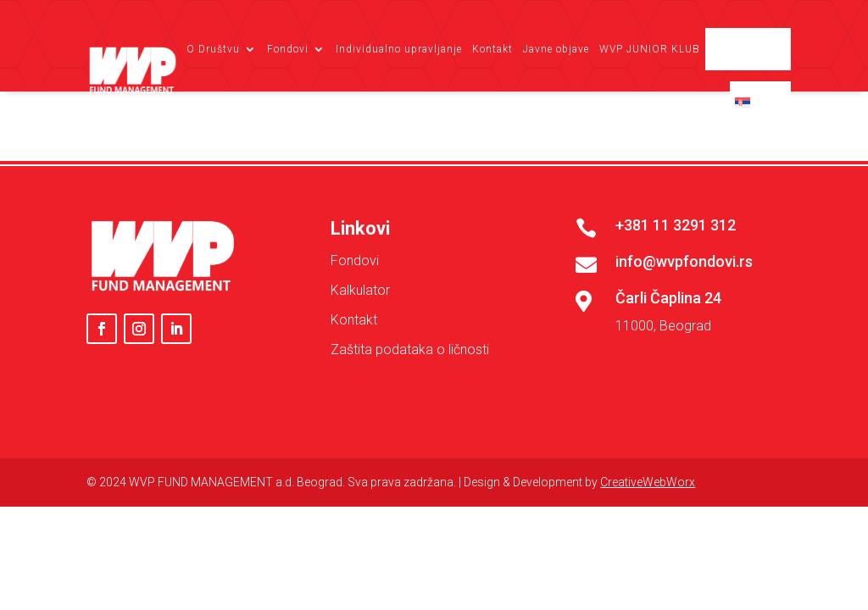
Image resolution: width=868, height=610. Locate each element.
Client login (756, 49)
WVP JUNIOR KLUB (650, 49)
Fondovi (288, 49)
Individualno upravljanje (399, 49)
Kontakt (492, 49)
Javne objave (556, 49)
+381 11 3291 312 (676, 314)
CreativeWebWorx (648, 571)
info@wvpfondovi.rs (684, 350)
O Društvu (213, 49)
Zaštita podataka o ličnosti (410, 438)
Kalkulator (360, 379)
